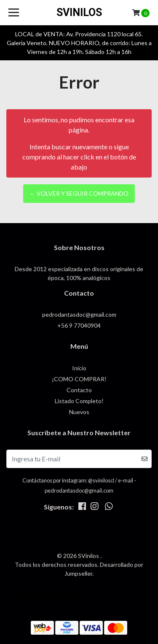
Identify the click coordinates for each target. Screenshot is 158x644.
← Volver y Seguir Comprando (79, 193)
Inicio (79, 368)
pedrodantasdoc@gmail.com (79, 314)
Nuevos (79, 412)
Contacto (79, 390)
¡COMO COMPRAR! (79, 379)
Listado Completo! (79, 401)
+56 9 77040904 (79, 325)
